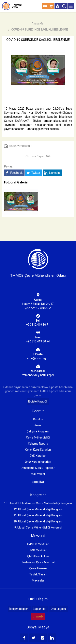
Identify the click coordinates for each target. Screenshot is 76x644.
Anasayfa (37, 23)
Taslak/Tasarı (38, 574)
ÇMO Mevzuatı (38, 550)
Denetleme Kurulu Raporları (38, 468)
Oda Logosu (58, 609)
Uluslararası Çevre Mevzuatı (38, 562)
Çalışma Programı (38, 431)
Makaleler (38, 580)
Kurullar (38, 482)
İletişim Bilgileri (19, 609)
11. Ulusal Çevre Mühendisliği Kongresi (38, 515)
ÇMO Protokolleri (38, 556)
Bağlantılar (40, 609)
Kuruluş (38, 419)
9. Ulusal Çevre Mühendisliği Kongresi (38, 527)
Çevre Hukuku (38, 568)
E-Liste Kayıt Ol (38, 401)
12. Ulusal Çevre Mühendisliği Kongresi (38, 509)
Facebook (14, 173)
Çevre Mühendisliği (38, 437)
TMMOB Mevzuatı (38, 544)
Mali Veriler (38, 474)
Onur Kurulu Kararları (38, 462)
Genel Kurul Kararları (38, 450)
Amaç (38, 425)
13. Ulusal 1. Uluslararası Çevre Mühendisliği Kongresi (38, 503)
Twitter (33, 173)
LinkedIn (52, 173)
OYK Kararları (38, 456)
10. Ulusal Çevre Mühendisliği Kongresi (38, 521)
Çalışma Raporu (38, 444)
